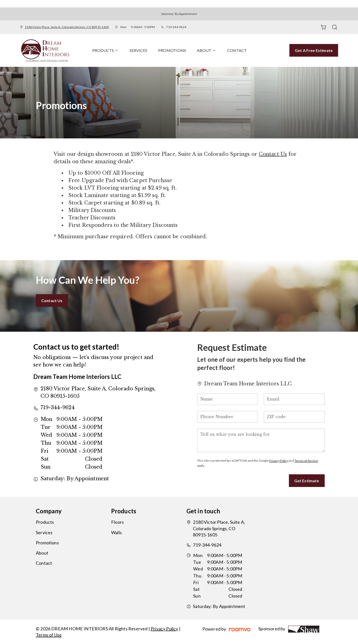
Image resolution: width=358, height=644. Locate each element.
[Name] (227, 399)
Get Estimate (307, 481)
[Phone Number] (227, 417)
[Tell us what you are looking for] (261, 440)
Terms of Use (49, 635)
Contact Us (273, 154)
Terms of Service (306, 461)
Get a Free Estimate (314, 50)
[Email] (294, 399)
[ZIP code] (294, 417)
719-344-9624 (176, 27)
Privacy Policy (279, 461)
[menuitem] (105, 50)
